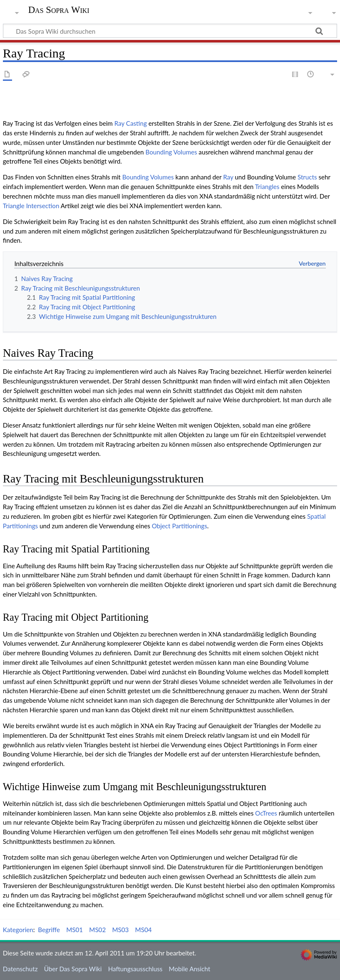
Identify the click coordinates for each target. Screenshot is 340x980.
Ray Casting (131, 123)
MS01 (74, 930)
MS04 (144, 930)
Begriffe (49, 930)
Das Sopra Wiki (59, 10)
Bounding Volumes (171, 152)
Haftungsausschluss (135, 969)
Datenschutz (20, 969)
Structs (307, 177)
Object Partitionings (180, 526)
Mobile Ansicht (190, 969)
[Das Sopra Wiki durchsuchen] (170, 31)
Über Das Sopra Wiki (73, 969)
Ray (228, 177)
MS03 (120, 930)
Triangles (267, 187)
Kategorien (18, 930)
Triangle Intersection (31, 206)
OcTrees (266, 813)
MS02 (97, 930)
